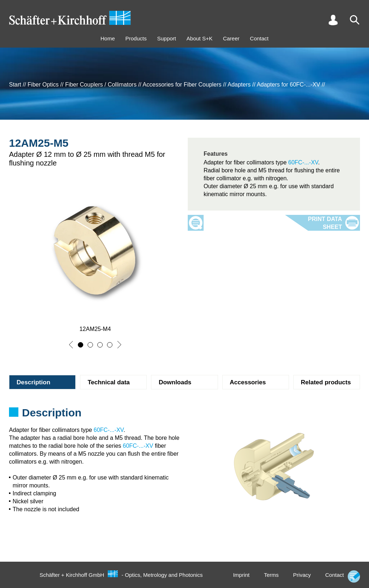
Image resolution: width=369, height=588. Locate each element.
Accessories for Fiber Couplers (182, 85)
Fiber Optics (43, 85)
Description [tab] (34, 382)
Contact (259, 38)
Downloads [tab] (175, 382)
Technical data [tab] (109, 382)
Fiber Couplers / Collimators (101, 85)
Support (167, 38)
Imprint (241, 575)
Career (231, 38)
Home (108, 38)
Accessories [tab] (248, 382)
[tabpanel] (184, 415)
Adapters (239, 85)
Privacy (302, 575)
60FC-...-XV (303, 162)
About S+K (200, 38)
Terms (271, 575)
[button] (71, 345)
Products (136, 38)
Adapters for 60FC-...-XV (288, 85)
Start (15, 85)
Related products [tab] (326, 382)
